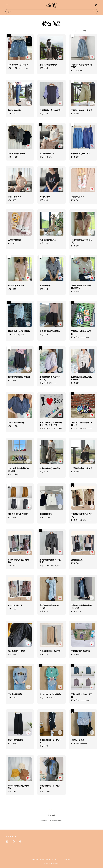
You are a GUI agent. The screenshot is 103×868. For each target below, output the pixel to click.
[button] (7, 5)
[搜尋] (94, 11)
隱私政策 (47, 863)
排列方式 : (76, 31)
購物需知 (56, 863)
